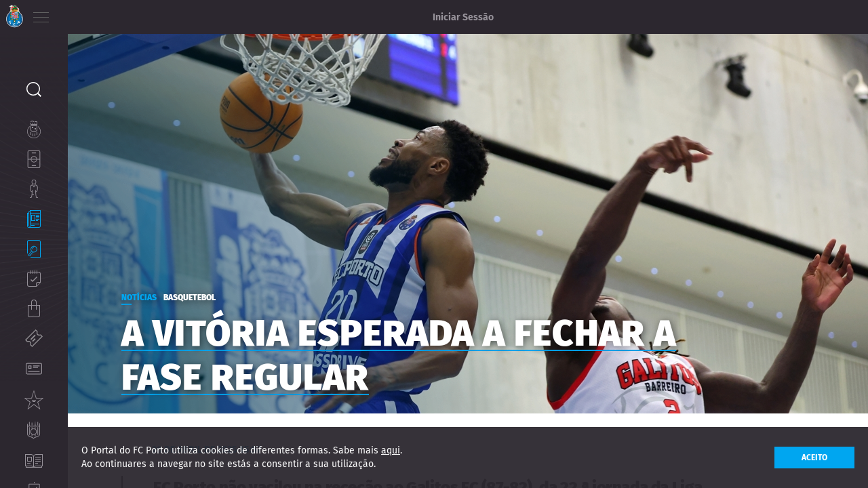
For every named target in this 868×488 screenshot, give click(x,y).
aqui (391, 450)
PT (76, 14)
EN (96, 14)
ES (114, 14)
